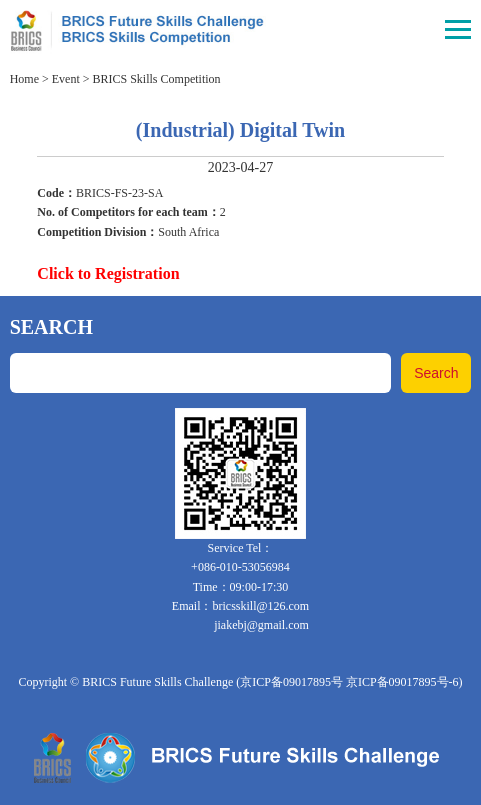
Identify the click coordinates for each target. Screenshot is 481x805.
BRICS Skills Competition (157, 79)
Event (66, 79)
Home (24, 79)
